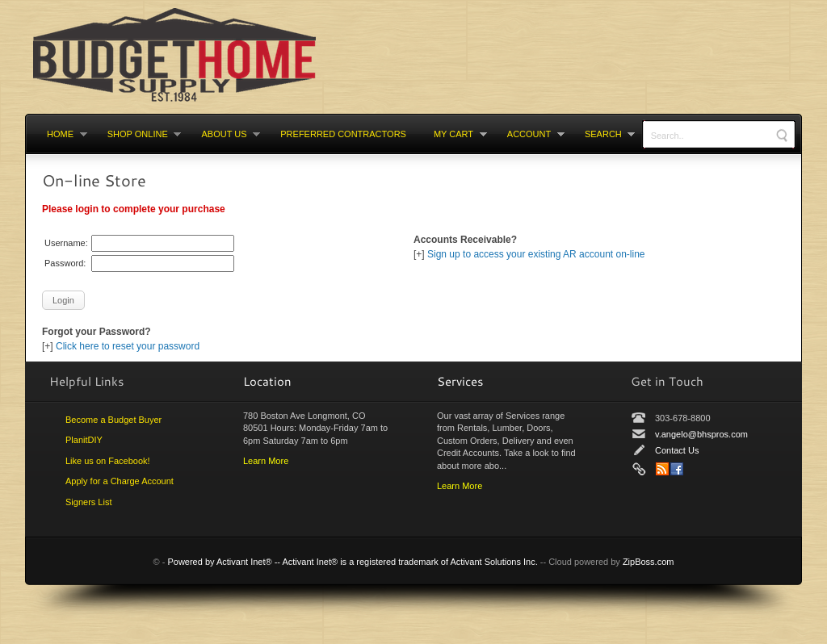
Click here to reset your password (128, 346)
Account (529, 134)
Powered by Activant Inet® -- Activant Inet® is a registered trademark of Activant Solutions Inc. (352, 562)
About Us (225, 134)
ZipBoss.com (649, 562)
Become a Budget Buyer (113, 420)
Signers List (88, 502)
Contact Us (677, 450)
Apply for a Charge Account (120, 481)
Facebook (677, 469)
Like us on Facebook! (108, 461)
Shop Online (138, 134)
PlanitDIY (84, 440)
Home (60, 134)
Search (603, 134)
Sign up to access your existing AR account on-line (536, 254)
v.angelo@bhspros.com (701, 434)
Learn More (266, 461)
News (662, 469)
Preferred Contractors (343, 134)
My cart (453, 134)
